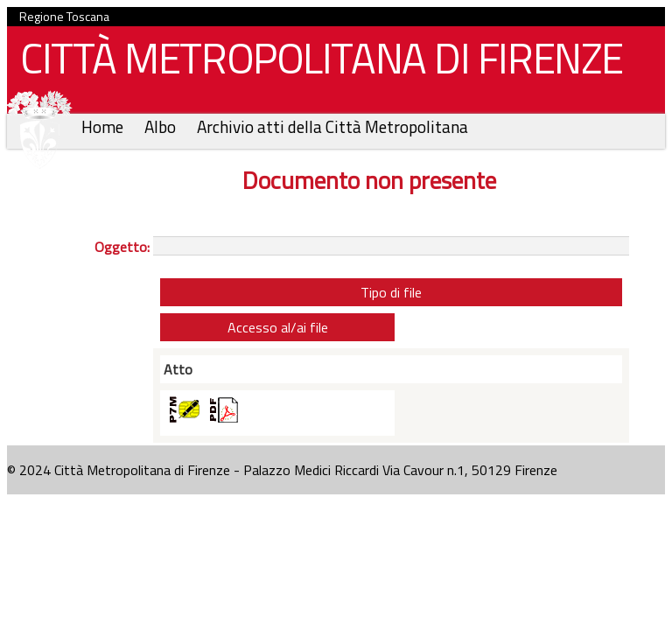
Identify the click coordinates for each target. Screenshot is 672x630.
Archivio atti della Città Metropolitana (332, 126)
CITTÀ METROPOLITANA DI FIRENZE (315, 63)
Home (104, 126)
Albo (162, 126)
